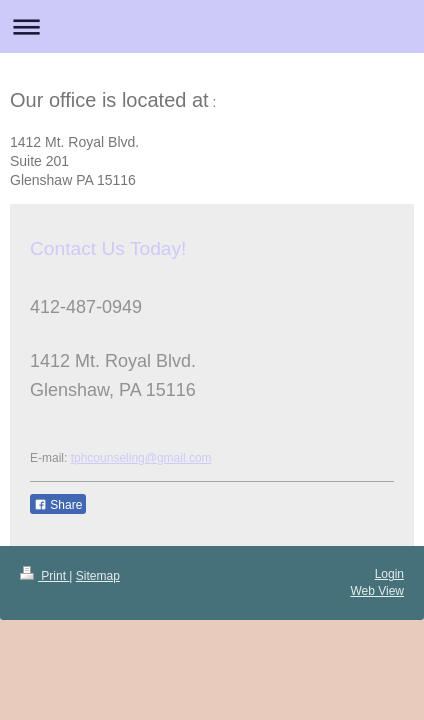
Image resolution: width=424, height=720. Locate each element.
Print (44, 576)
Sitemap (98, 576)
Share (58, 505)
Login (389, 574)
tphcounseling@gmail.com (141, 458)
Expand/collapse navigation (212, 26)
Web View (377, 591)
